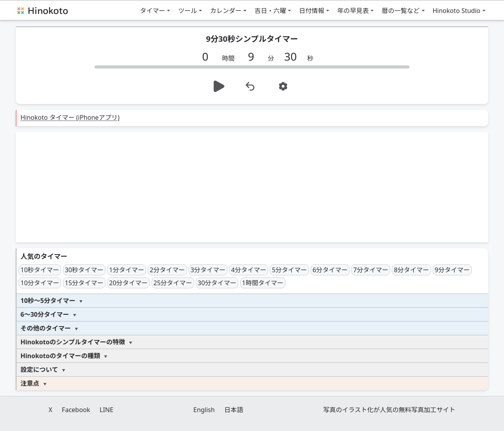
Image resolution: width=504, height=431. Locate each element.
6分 (330, 270)
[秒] (293, 56)
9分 (452, 270)
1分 (127, 270)
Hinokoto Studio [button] (457, 11)
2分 (167, 270)
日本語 (234, 410)
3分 (208, 270)
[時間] (208, 56)
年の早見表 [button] (353, 11)
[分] (254, 56)
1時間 (263, 283)
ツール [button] (187, 11)
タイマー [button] (152, 11)
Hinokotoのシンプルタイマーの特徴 (73, 342)
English (204, 410)
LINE (107, 410)
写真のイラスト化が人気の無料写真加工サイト (389, 410)
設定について (39, 370)
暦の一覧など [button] (400, 11)
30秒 (84, 270)
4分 (249, 270)
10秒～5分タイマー (48, 301)
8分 (411, 270)
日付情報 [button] (311, 11)
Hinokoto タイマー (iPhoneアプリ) (70, 117)
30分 (217, 283)
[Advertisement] (252, 187)
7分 (371, 270)
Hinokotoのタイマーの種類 (60, 356)
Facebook (76, 410)
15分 (84, 283)
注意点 (30, 383)
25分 (173, 283)
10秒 (40, 270)
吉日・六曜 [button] (270, 11)
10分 (40, 283)
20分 (128, 283)
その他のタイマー (46, 328)
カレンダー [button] (226, 11)
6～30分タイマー (45, 314)
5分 (289, 270)
